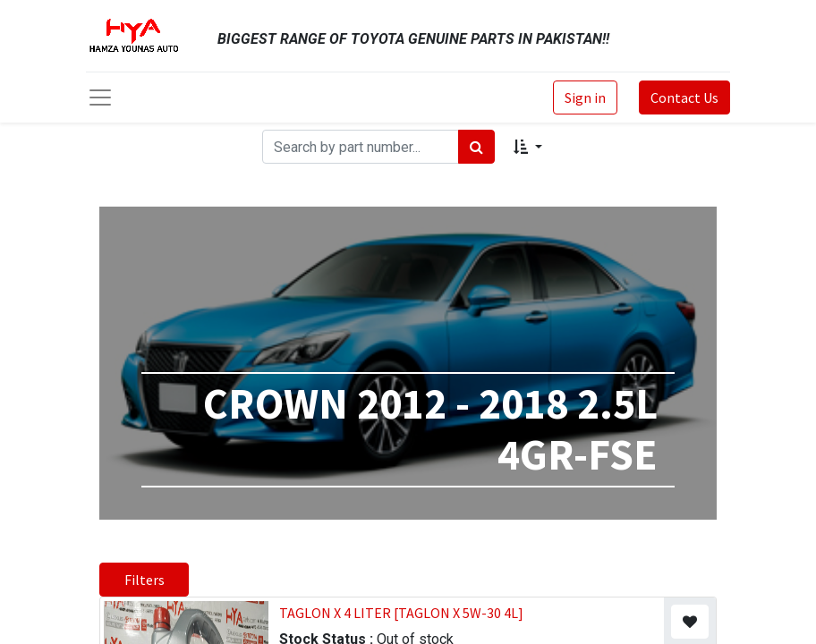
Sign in (585, 97)
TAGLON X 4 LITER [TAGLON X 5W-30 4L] (401, 613)
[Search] (476, 147)
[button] (527, 147)
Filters (144, 580)
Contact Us (684, 97)
